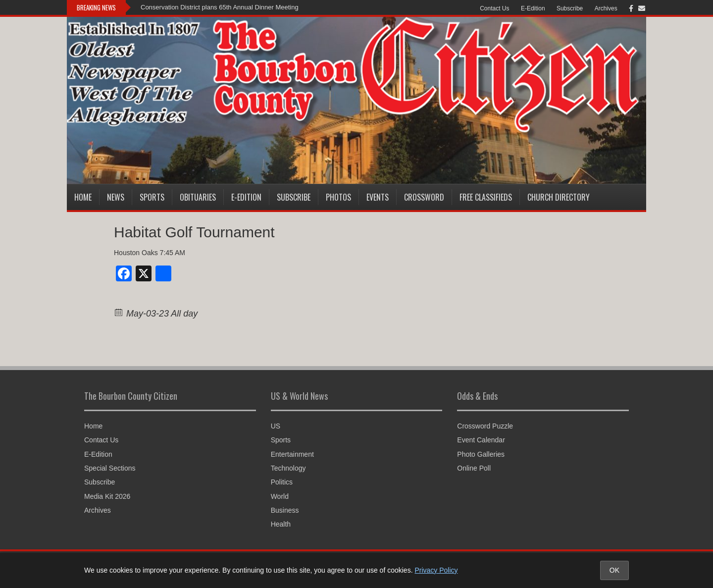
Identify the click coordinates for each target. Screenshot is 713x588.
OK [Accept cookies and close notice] (614, 570)
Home (83, 197)
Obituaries (198, 197)
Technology (288, 468)
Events (378, 197)
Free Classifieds (486, 197)
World (280, 496)
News (116, 197)
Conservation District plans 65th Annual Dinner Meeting (220, 7)
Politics (282, 482)
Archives (606, 8)
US (276, 426)
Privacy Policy (436, 570)
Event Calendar (481, 440)
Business (285, 510)
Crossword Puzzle (485, 426)
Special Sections (110, 468)
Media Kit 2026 (107, 496)
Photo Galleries (481, 454)
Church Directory (559, 197)
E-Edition (533, 8)
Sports (152, 197)
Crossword (424, 197)
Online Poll (474, 468)
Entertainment (292, 454)
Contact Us (494, 8)
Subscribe (570, 8)
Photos (338, 197)
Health (281, 524)
